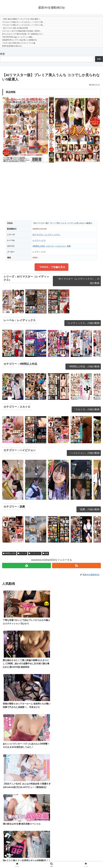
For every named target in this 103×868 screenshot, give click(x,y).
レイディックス (39, 240)
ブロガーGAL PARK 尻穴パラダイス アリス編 (19, 43)
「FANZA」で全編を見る (51, 267)
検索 (2, 54)
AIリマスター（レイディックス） (47, 235)
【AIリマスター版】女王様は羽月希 (15, 28)
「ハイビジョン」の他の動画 (84, 453)
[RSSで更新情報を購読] (76, 566)
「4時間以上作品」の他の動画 (83, 367)
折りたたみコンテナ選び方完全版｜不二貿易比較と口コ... (23, 34)
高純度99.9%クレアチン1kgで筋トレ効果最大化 (20, 40)
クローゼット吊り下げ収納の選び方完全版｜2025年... (22, 31)
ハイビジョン (60, 246)
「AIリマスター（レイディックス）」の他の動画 (78, 281)
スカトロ (50, 246)
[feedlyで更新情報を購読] (27, 566)
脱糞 (69, 246)
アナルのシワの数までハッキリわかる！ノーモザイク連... (23, 22)
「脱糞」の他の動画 (89, 509)
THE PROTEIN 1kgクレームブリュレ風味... (18, 37)
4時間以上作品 (39, 246)
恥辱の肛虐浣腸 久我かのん (12, 46)
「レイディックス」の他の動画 (83, 323)
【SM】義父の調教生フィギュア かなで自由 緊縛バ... (22, 19)
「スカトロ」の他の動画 (86, 409)
